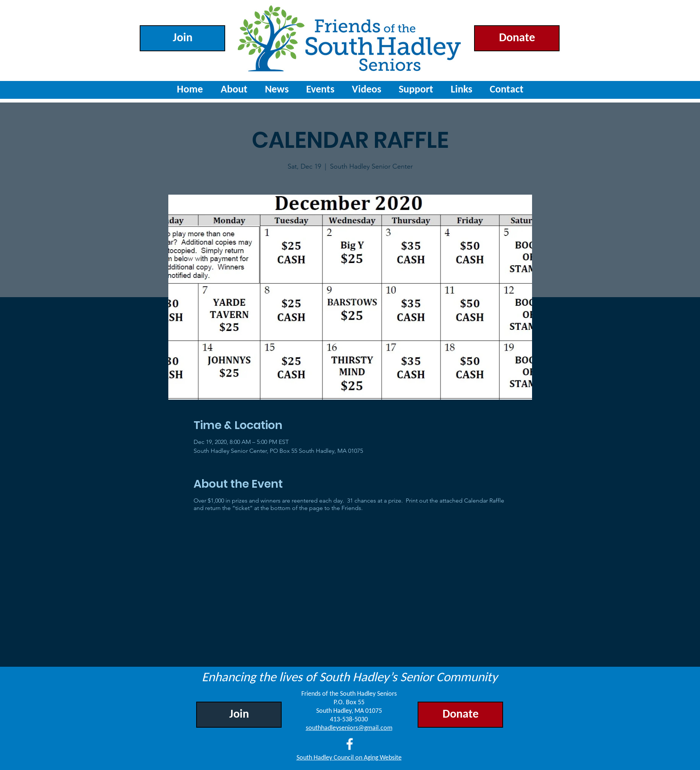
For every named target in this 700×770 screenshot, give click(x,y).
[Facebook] (350, 744)
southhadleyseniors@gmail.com (349, 728)
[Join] (182, 38)
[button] (320, 90)
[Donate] (517, 38)
